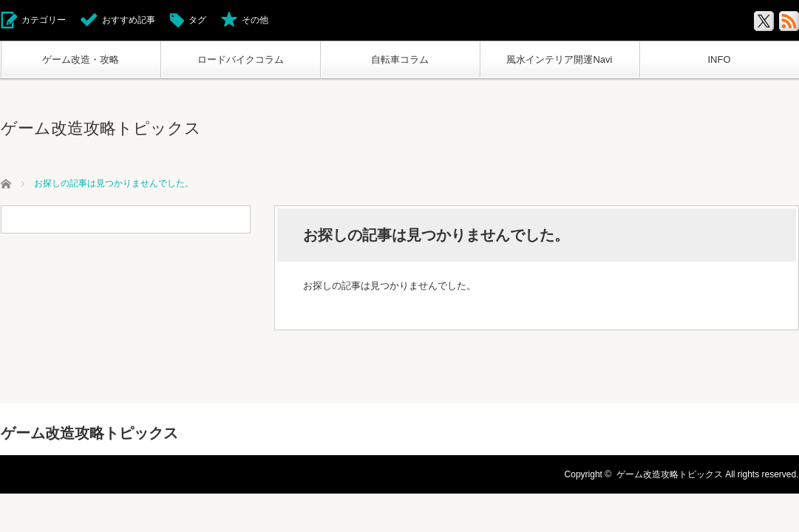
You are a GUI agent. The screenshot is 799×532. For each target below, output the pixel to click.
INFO (719, 59)
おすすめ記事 (129, 20)
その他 (255, 20)
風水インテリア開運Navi (559, 59)
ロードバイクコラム (241, 59)
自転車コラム (400, 59)
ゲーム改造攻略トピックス (101, 128)
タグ (197, 20)
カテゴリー (44, 20)
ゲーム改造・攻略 (81, 59)
